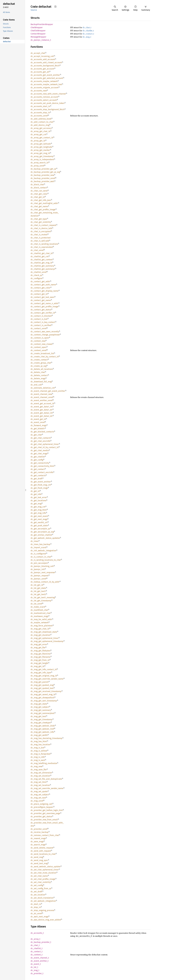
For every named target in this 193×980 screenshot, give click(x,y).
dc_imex (34, 541)
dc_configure (36, 278)
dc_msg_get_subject (40, 707)
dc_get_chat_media (40, 450)
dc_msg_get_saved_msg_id (43, 694)
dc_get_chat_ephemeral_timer (45, 444)
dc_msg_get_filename (40, 657)
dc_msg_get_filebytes (40, 651)
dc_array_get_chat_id (40, 131)
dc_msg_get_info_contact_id (44, 669)
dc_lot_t (34, 967)
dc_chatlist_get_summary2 (43, 269)
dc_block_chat (37, 185)
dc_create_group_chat (41, 363)
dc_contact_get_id (39, 294)
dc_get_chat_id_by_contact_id (45, 447)
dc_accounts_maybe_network (44, 81)
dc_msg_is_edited (39, 751)
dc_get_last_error (39, 497)
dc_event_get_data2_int (42, 413)
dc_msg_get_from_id (40, 660)
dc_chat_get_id (38, 197)
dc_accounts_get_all (40, 72)
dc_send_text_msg (39, 863)
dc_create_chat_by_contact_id (45, 357)
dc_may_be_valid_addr (41, 619)
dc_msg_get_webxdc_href (42, 729)
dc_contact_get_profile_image (44, 307)
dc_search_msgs (38, 845)
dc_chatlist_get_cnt (40, 256)
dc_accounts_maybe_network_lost (46, 84)
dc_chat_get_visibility (41, 222)
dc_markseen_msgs (39, 616)
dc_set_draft (36, 892)
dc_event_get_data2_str (42, 416)
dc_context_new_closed (41, 344)
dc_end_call (36, 385)
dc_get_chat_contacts (41, 438)
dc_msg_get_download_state (44, 632)
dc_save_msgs (37, 842)
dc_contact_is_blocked (41, 316)
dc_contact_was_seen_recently (45, 332)
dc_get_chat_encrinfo (40, 441)
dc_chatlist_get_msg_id (41, 263)
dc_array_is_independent (42, 159)
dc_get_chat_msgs (39, 454)
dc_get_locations (38, 501)
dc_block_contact (39, 188)
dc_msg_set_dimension (41, 773)
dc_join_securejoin (39, 563)
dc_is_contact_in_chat (41, 557)
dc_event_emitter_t (40, 961)
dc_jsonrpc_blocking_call (42, 566)
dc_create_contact (39, 360)
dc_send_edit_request (41, 851)
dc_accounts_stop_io (40, 113)
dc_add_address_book (41, 119)
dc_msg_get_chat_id (40, 629)
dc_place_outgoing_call (41, 804)
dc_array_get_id (38, 141)
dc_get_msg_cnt (38, 507)
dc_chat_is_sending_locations (44, 244)
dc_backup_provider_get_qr (43, 169)
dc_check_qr (36, 275)
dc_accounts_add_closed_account (46, 63)
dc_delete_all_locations (42, 369)
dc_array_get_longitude (41, 147)
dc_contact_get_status (41, 310)
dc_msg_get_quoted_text (42, 688)
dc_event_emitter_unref (42, 400)
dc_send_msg (37, 857)
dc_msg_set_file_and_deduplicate (46, 779)
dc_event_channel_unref (42, 397)
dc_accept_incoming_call (42, 56)
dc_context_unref (39, 350)
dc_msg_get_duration (40, 635)
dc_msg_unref (37, 801)
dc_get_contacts (38, 475)
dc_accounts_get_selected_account (47, 78)
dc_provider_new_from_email (44, 820)
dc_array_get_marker (40, 150)
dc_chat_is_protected (41, 238)
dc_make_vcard (38, 607)
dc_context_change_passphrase (45, 335)
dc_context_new (38, 341)
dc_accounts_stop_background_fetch (47, 109)
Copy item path (55, 7)
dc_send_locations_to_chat (43, 854)
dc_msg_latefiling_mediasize (44, 763)
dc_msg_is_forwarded (40, 754)
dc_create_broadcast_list (42, 353)
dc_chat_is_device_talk (41, 228)
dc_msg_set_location (40, 785)
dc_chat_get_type (39, 219)
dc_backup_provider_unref (43, 178)
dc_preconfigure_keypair (42, 807)
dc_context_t (37, 955)
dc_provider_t (37, 973)
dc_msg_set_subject (40, 795)
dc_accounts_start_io (40, 106)
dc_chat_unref (37, 250)
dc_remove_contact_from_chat (45, 835)
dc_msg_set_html (39, 782)
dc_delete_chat (38, 372)
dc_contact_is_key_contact (43, 322)
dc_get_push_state (39, 526)
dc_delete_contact (39, 375)
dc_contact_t (88, 34)
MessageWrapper (38, 37)
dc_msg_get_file (38, 648)
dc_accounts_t (37, 933)
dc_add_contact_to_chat (42, 122)
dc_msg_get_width (39, 735)
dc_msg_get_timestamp (41, 720)
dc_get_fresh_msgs (39, 488)
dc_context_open (38, 347)
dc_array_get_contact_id (42, 138)
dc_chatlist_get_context (42, 260)
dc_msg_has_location (40, 745)
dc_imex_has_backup (40, 544)
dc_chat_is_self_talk (40, 241)
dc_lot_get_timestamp (41, 601)
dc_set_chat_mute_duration (43, 873)
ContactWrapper (38, 34)
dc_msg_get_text (38, 716)
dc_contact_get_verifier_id (43, 313)
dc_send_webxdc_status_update (45, 867)
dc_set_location (38, 895)
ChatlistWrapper (38, 31)
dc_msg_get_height (39, 663)
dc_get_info (36, 494)
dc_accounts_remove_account (44, 97)
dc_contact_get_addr (40, 282)
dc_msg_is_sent (38, 760)
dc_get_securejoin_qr (40, 529)
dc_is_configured (38, 554)
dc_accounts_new (39, 91)
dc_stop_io (36, 907)
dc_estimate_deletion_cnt (43, 388)
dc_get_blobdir (38, 429)
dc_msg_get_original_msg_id (44, 676)
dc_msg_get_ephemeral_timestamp (47, 641)
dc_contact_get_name (41, 300)
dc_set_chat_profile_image (43, 879)
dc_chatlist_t (88, 31)
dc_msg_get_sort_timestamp (44, 701)
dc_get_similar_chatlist (41, 535)
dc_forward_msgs (38, 425)
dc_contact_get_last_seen (42, 297)
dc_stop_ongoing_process (42, 910)
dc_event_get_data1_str (41, 410)
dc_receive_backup (39, 832)
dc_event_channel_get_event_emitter (48, 391)
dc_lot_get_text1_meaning (43, 597)
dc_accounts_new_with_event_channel (48, 94)
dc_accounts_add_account (43, 59)
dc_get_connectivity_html (42, 466)
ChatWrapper (37, 27)
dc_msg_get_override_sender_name (47, 679)
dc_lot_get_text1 (38, 591)
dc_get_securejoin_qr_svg (42, 532)
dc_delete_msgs (38, 378)
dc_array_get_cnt (38, 134)
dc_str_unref (36, 913)
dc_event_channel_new (41, 394)
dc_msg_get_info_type (41, 673)
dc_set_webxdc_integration (43, 901)
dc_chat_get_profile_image (43, 210)
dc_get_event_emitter (41, 482)
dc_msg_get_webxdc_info (42, 732)
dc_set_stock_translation (42, 898)
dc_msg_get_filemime (41, 654)
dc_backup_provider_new (42, 175)
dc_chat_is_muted (39, 235)
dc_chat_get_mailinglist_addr (44, 203)
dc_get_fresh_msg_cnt (41, 485)
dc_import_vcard (38, 547)
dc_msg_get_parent (40, 682)
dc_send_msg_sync (39, 860)
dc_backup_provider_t (41, 942)
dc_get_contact (38, 469)
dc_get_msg (36, 504)
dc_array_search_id (39, 163)
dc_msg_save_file (39, 770)
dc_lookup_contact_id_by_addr (45, 582)
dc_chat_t (87, 27)
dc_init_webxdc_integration (43, 551)
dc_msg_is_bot (37, 748)
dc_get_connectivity (40, 463)
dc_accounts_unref (39, 116)
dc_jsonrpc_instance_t (41, 40)
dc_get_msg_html (39, 510)
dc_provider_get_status (41, 816)
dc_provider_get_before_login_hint (47, 810)
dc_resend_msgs (38, 838)
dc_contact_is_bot (39, 319)
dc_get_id (35, 491)
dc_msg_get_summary (41, 710)
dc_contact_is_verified (41, 325)
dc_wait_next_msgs (39, 917)
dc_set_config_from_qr (41, 888)
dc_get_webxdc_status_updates (45, 538)
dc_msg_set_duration (40, 776)
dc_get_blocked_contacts (42, 432)
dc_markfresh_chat (39, 610)
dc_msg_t (87, 37)
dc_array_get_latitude (41, 144)
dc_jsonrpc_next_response (43, 572)
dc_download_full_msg (41, 382)
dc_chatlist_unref (39, 272)
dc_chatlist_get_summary (42, 266)
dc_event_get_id (38, 419)
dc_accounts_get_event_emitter (45, 75)
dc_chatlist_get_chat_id (42, 253)
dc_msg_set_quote (39, 791)
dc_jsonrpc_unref (38, 579)
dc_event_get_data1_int (42, 407)
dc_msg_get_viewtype (41, 723)
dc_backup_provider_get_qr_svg (45, 172)
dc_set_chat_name (39, 876)
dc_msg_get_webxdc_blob (43, 726)
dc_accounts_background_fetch (45, 66)
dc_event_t (36, 964)
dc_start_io (36, 904)
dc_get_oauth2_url (39, 522)
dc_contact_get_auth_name (43, 285)
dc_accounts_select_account (44, 100)
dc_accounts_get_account (42, 69)
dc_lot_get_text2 (38, 594)
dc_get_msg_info (38, 513)
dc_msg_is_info (38, 757)
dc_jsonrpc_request (39, 576)
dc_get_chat (36, 435)
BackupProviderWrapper (42, 24)
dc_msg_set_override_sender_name (47, 788)
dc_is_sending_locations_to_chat (46, 560)
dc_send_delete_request (42, 848)
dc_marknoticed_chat (41, 613)
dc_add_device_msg (40, 125)
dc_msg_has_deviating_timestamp (46, 738)
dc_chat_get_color (39, 194)
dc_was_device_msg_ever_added (46, 920)
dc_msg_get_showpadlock (42, 698)
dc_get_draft (36, 479)
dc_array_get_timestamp (42, 156)
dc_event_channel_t (40, 958)
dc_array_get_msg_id (40, 153)
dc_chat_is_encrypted (41, 231)
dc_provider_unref (39, 829)
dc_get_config (37, 460)
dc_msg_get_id (37, 666)
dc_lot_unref (36, 604)
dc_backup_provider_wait (42, 181)
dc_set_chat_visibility (41, 882)
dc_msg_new (36, 766)
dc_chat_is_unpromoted (42, 247)
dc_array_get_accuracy (41, 128)
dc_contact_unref (39, 328)
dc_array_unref (37, 166)
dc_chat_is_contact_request (43, 225)
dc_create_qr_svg (38, 366)
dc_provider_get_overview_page (45, 813)
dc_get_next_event (39, 516)
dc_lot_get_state (38, 588)
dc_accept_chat (38, 53)
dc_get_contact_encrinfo (42, 472)
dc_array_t (35, 939)
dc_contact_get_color (40, 288)
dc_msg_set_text (38, 798)
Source (34, 10)
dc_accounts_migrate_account (44, 88)
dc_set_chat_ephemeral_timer (45, 870)
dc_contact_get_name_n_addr (44, 303)
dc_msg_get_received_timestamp (46, 691)
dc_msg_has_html (39, 741)
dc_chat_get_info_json (41, 200)
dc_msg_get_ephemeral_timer (44, 638)
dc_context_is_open (40, 338)
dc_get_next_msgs (39, 519)
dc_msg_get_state (39, 704)
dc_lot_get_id (37, 585)
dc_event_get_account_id (42, 404)
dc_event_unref (38, 422)
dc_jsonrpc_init (38, 569)
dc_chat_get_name (39, 206)
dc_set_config (37, 885)
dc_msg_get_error (39, 644)
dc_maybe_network (39, 623)
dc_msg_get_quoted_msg (42, 685)
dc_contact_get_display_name (44, 291)
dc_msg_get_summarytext (42, 713)
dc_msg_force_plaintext (42, 626)
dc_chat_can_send (39, 191)
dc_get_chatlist (38, 457)
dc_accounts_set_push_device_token (47, 103)
